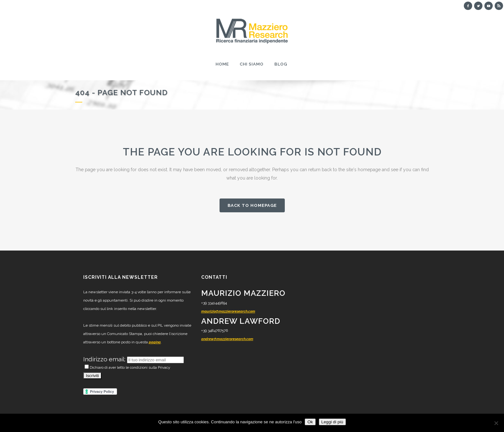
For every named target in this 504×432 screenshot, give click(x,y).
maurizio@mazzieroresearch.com (228, 311)
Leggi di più (332, 422)
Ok (310, 422)
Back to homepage (252, 205)
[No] (496, 423)
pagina (155, 342)
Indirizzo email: (105, 359)
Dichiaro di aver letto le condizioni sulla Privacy (127, 367)
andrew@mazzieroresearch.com (227, 339)
